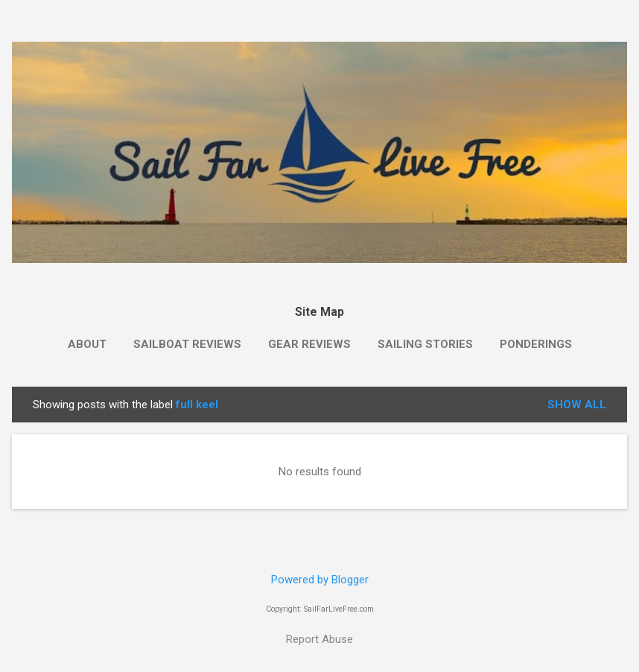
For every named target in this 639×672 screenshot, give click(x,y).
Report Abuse (319, 639)
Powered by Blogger (320, 580)
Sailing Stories (425, 344)
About (87, 344)
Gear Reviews (309, 344)
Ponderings (536, 344)
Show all (577, 405)
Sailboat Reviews (187, 344)
